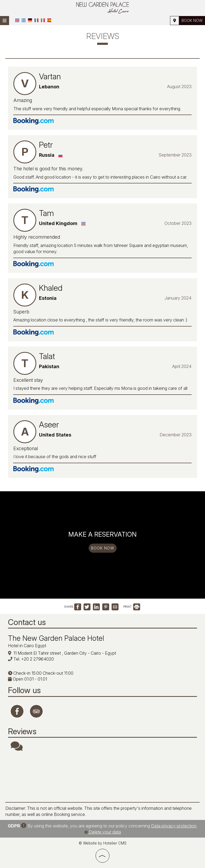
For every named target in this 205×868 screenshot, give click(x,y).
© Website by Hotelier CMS (103, 843)
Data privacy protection (174, 826)
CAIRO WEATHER (102, 777)
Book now (192, 20)
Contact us (27, 622)
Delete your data (103, 832)
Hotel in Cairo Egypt (27, 646)
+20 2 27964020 (38, 659)
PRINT (132, 607)
